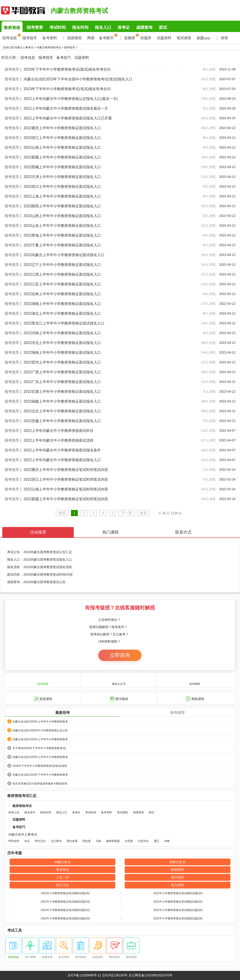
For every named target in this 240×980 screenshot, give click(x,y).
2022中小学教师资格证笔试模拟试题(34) (178, 893)
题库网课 (43, 680)
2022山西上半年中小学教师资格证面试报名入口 (62, 216)
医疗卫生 (63, 885)
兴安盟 (129, 841)
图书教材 (119, 699)
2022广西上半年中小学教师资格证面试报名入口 (62, 372)
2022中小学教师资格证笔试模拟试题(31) (65, 910)
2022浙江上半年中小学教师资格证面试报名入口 (62, 138)
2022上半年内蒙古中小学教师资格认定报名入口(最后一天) (71, 99)
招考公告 (14, 812)
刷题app (203, 38)
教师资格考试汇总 (22, 796)
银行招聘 (177, 877)
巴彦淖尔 (143, 841)
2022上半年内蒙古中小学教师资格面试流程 (59, 440)
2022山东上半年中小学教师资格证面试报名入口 (62, 226)
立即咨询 (120, 655)
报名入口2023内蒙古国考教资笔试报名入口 (39, 559)
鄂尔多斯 (72, 841)
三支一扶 (63, 877)
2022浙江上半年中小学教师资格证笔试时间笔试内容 (66, 479)
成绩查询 (144, 27)
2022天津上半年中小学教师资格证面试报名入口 (62, 177)
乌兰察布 (56, 841)
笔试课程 (184, 38)
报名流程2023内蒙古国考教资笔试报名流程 (39, 566)
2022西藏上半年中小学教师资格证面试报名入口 (62, 167)
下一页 (126, 513)
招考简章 (35, 27)
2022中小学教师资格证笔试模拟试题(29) (65, 918)
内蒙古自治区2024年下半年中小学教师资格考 (40, 775)
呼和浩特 (14, 841)
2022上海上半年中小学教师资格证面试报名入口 (62, 196)
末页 (143, 513)
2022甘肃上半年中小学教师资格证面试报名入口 (62, 392)
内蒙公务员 (63, 862)
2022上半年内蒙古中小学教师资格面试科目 (59, 431)
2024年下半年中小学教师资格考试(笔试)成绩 (40, 766)
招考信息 (11, 38)
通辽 (157, 841)
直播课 (131, 38)
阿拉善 (87, 841)
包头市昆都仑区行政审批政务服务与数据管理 (40, 784)
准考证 (124, 27)
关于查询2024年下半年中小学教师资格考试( (39, 748)
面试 (163, 27)
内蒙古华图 (23, 10)
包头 (27, 841)
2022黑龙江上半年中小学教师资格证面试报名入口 (64, 323)
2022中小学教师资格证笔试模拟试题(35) (65, 893)
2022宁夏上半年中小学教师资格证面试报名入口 (62, 245)
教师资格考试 (22, 806)
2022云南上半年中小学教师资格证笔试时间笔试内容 (66, 489)
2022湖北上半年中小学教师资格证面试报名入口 (62, 313)
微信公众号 (119, 680)
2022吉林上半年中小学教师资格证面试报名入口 (62, 294)
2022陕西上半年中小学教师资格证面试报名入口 (62, 206)
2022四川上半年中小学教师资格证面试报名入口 (62, 187)
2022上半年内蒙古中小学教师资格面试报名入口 (62, 460)
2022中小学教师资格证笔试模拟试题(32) (178, 902)
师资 (224, 38)
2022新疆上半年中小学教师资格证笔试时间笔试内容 (66, 499)
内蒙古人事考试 (24, 47)
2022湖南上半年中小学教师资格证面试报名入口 (62, 304)
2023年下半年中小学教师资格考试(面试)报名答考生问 (67, 69)
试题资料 (164, 38)
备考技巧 (64, 58)
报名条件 (30, 812)
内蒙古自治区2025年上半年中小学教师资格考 (40, 722)
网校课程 (195, 699)
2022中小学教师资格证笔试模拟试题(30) (178, 910)
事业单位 (63, 870)
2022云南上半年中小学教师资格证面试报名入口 (62, 147)
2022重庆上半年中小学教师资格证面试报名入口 (62, 128)
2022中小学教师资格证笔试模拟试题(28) (178, 918)
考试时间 (58, 27)
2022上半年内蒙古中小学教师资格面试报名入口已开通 (68, 118)
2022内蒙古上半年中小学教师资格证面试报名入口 (64, 255)
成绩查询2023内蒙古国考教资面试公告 (36, 582)
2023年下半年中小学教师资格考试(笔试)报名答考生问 (67, 89)
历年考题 (15, 853)
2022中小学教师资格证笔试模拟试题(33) (65, 902)
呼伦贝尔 (40, 841)
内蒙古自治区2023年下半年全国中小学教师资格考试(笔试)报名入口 (78, 79)
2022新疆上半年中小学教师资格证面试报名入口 (62, 157)
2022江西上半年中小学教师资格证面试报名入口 (62, 274)
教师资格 (12, 28)
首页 (62, 513)
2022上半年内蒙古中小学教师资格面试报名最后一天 (66, 108)
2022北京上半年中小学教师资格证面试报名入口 (62, 411)
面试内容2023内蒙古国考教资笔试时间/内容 (40, 574)
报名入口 (103, 27)
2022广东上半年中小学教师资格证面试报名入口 (62, 382)
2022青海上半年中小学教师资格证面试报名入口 (62, 235)
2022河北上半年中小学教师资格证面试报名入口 (62, 343)
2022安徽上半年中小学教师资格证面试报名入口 (62, 421)
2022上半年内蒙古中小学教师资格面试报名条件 (62, 450)
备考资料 (50, 38)
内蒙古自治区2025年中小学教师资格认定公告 (40, 730)
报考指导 (30, 38)
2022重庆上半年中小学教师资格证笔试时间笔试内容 (66, 470)
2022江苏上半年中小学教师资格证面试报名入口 (62, 284)
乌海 (98, 841)
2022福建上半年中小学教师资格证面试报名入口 (62, 401)
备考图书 (107, 38)
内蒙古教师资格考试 (79, 11)
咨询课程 (195, 680)
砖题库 (146, 38)
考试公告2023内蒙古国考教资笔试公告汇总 (39, 552)
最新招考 (63, 713)
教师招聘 (177, 870)
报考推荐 (177, 713)
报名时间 (80, 27)
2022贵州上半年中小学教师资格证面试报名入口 (62, 362)
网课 (91, 38)
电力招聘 (177, 885)
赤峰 (167, 841)
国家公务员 (177, 862)
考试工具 (15, 931)
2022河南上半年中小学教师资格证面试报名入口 (62, 333)
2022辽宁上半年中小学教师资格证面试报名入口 (62, 265)
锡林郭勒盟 (113, 841)
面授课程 (74, 38)
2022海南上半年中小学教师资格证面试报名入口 (62, 353)
